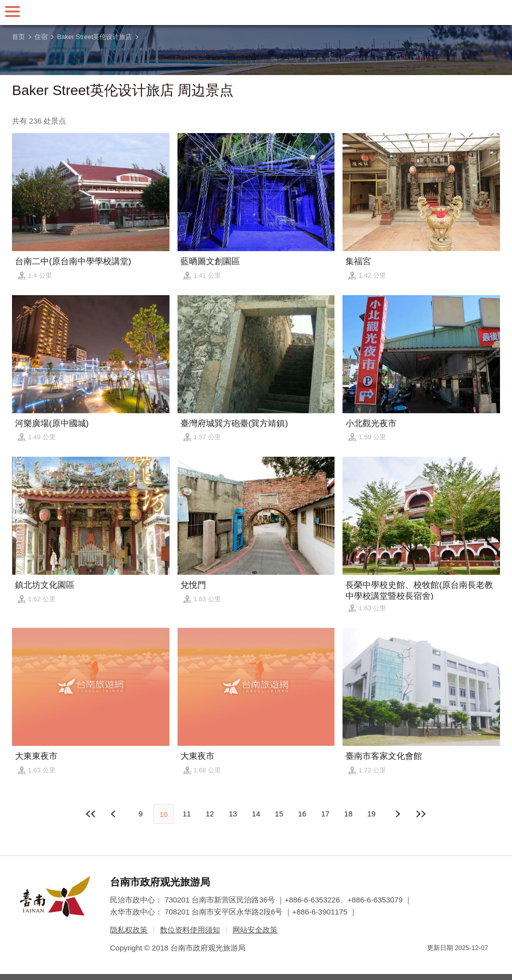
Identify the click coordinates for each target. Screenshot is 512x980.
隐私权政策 (129, 930)
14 (256, 814)
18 (348, 814)
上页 (397, 814)
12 (210, 814)
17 (325, 814)
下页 (114, 814)
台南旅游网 (256, 13)
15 (279, 814)
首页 (18, 37)
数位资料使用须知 (190, 930)
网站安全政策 (255, 930)
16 (302, 814)
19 (372, 814)
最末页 (420, 814)
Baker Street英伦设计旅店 (94, 37)
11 (187, 814)
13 (233, 814)
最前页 (91, 814)
